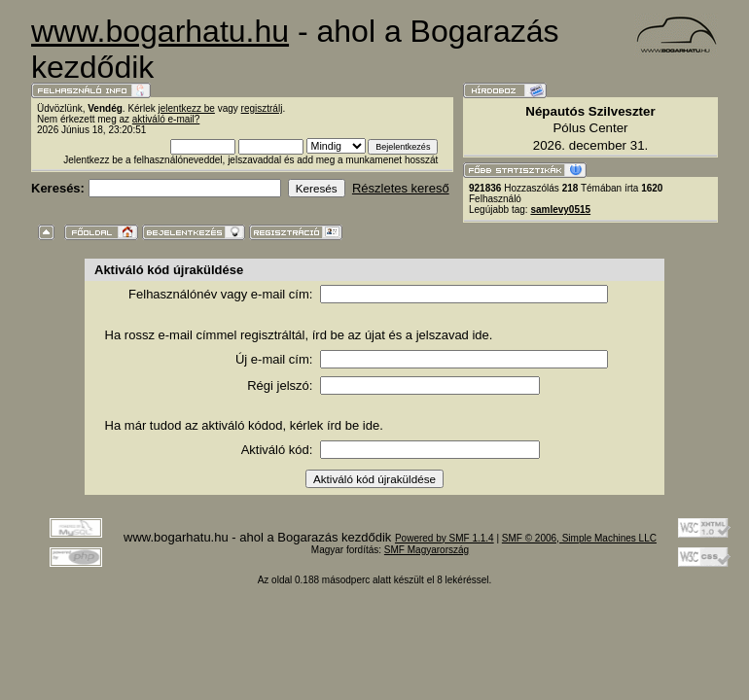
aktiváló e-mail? (166, 119)
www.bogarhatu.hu (160, 31)
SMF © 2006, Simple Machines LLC (579, 538)
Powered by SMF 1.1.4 (445, 538)
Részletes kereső (401, 188)
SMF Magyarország (427, 550)
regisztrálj (262, 108)
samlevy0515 (560, 210)
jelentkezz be (187, 108)
